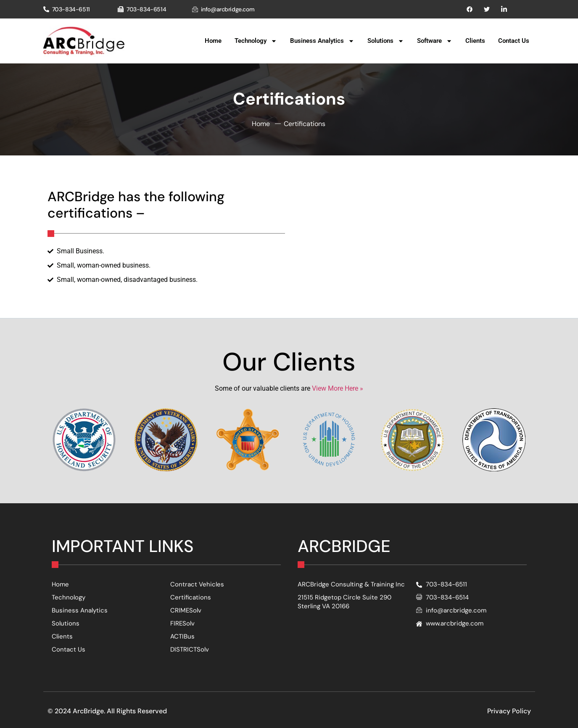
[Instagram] (504, 9)
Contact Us (514, 41)
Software (435, 41)
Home (213, 41)
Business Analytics (322, 41)
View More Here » (338, 388)
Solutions (386, 41)
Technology (256, 41)
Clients (475, 41)
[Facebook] (470, 9)
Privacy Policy (509, 711)
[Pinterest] (487, 9)
